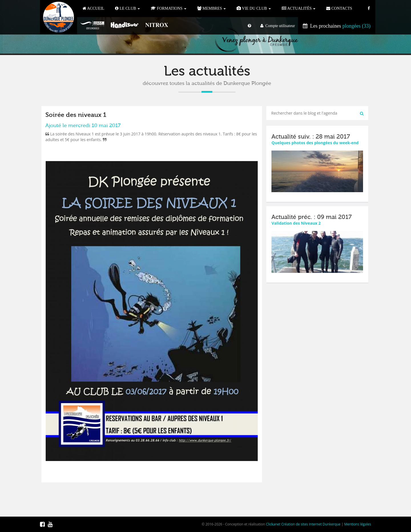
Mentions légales (358, 524)
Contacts (339, 8)
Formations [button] (168, 8)
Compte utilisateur (278, 26)
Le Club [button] (127, 8)
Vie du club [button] (254, 8)
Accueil (93, 8)
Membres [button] (211, 8)
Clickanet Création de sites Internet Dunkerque (303, 524)
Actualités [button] (299, 8)
